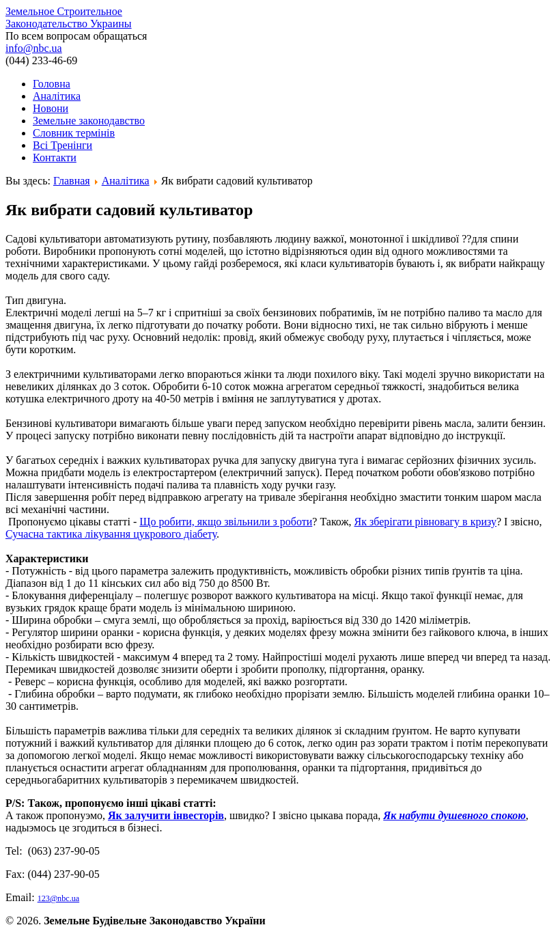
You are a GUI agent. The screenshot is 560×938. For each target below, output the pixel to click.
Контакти (55, 157)
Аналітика (57, 96)
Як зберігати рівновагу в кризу (426, 522)
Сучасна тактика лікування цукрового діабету (111, 534)
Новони (51, 108)
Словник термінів (74, 133)
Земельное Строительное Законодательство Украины (69, 17)
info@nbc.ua (34, 48)
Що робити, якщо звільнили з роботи (226, 522)
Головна (52, 84)
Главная (72, 181)
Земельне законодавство (89, 121)
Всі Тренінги (62, 145)
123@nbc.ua (59, 898)
